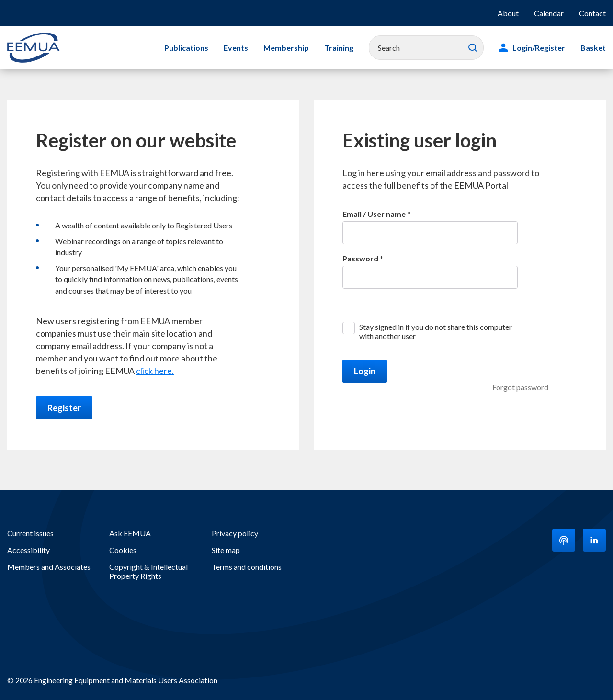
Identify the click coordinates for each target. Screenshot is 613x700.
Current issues (30, 533)
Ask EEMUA (130, 533)
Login (365, 371)
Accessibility (28, 550)
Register (64, 408)
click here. (155, 371)
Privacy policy (235, 533)
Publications (186, 48)
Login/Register (539, 48)
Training (339, 48)
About (508, 13)
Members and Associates (49, 567)
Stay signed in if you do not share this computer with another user (436, 331)
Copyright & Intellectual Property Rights (148, 571)
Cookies (123, 550)
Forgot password (520, 387)
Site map (226, 550)
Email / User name (374, 214)
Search (473, 48)
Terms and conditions (247, 567)
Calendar (549, 13)
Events (236, 48)
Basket (593, 48)
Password (360, 258)
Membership (286, 48)
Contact (592, 13)
